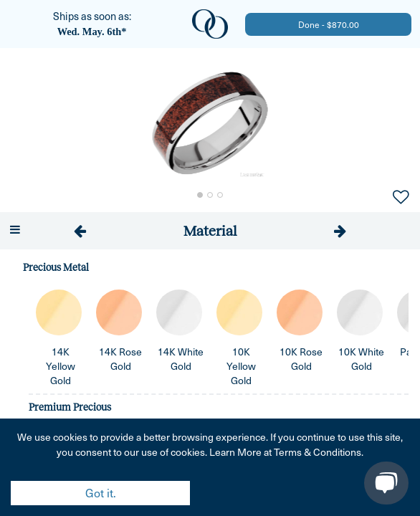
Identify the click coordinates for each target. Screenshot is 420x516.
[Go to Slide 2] (210, 195)
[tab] (210, 231)
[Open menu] (14, 229)
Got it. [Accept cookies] (101, 493)
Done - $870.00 (329, 24)
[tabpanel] (210, 383)
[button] (210, 123)
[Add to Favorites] (401, 196)
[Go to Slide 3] (220, 195)
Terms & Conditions (318, 452)
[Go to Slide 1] (200, 195)
